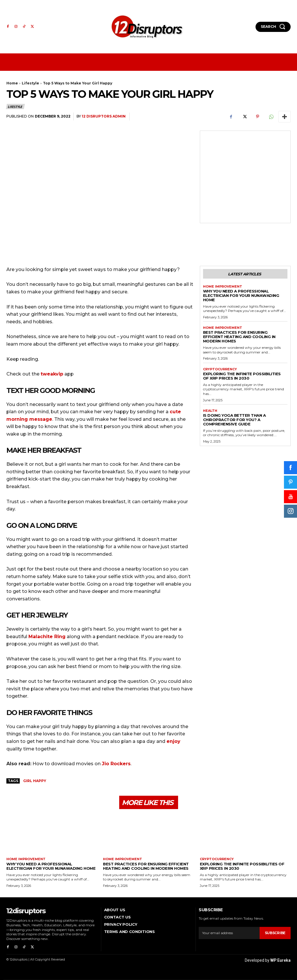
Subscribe (275, 933)
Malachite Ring (47, 637)
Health (210, 411)
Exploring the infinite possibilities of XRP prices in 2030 (242, 376)
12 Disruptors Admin (104, 116)
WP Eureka (280, 960)
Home (12, 83)
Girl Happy (35, 781)
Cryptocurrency (220, 369)
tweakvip (52, 374)
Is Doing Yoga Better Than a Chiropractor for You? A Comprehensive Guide (234, 420)
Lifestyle (30, 83)
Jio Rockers (116, 764)
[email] (229, 933)
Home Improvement (223, 287)
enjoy (173, 741)
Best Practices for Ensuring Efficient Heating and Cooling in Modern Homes (239, 337)
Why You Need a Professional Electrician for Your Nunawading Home (241, 295)
